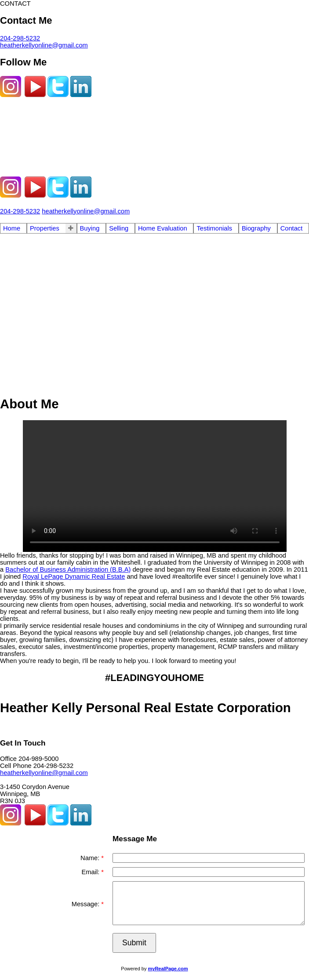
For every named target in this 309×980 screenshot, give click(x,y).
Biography (256, 228)
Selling (119, 228)
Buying (90, 228)
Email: (92, 872)
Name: (91, 858)
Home (12, 228)
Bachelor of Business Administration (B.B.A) (68, 569)
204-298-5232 (20, 38)
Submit (134, 943)
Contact (292, 228)
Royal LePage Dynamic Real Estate (74, 576)
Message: (87, 904)
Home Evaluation (163, 228)
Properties (45, 228)
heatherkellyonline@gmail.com (44, 45)
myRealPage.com (168, 969)
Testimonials (214, 228)
